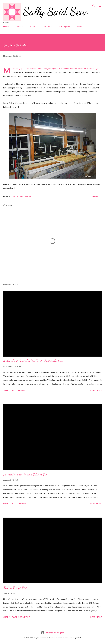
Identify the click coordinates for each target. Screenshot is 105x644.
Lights (14, 196)
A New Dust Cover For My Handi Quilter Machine (33, 361)
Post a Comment (21, 617)
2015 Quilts (65, 27)
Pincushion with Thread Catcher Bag (25, 474)
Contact (20, 27)
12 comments (19, 504)
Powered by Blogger (52, 633)
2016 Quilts (47, 27)
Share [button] (95, 196)
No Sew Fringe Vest (15, 588)
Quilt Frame (25, 196)
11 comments (19, 390)
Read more (96, 390)
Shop (33, 27)
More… (80, 27)
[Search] (94, 5)
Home (6, 27)
